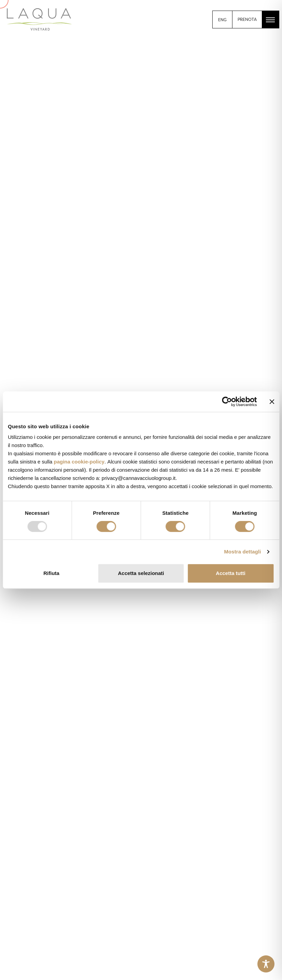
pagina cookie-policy (79, 462)
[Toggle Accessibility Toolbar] (266, 964)
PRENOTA (247, 19)
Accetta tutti (231, 573)
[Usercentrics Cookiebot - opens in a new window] (227, 402)
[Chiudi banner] (272, 402)
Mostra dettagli (242, 552)
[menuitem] (222, 20)
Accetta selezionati (141, 573)
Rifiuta (51, 573)
